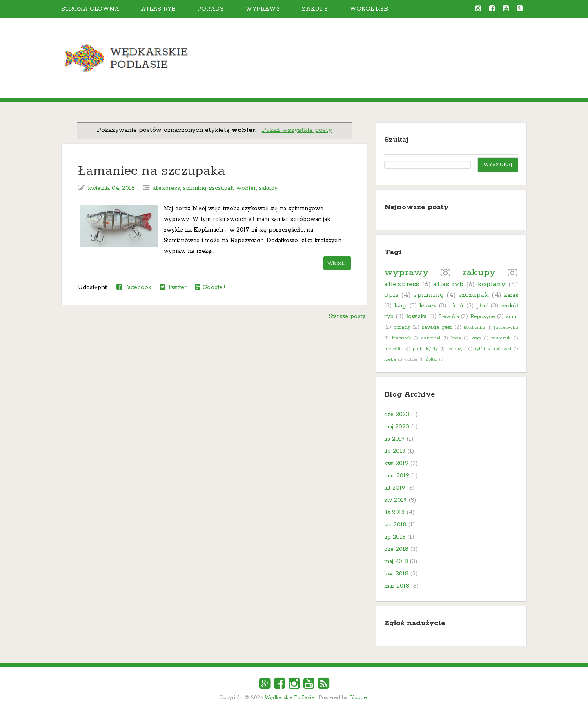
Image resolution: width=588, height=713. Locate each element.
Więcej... (337, 263)
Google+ (210, 287)
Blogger (359, 698)
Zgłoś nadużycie (415, 623)
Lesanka (449, 317)
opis (391, 295)
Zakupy (315, 9)
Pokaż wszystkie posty (297, 130)
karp (401, 306)
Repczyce (483, 317)
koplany (492, 284)
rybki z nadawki (493, 349)
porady (402, 327)
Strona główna (90, 9)
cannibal (431, 338)
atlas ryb (448, 284)
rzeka (390, 359)
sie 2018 (395, 525)
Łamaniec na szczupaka (151, 171)
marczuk (501, 338)
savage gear (437, 327)
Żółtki (431, 359)
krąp (476, 338)
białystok (401, 338)
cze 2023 (397, 414)
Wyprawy (263, 9)
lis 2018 (394, 512)
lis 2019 (394, 439)
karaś (511, 295)
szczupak (221, 188)
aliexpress (166, 188)
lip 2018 (395, 537)
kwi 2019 (396, 463)
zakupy (268, 188)
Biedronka (474, 328)
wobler (246, 188)
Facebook (134, 287)
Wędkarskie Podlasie (289, 698)
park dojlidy (425, 349)
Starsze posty (347, 316)
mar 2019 (397, 476)
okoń (456, 306)
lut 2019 (395, 488)
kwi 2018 (396, 574)
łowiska (416, 316)
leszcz (428, 306)
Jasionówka (506, 328)
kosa (456, 338)
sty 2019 (395, 500)
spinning (195, 188)
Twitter (173, 287)
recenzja (456, 349)
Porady (210, 9)
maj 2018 (396, 561)
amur (512, 317)
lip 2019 (395, 451)
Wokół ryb (369, 9)
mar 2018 (397, 586)
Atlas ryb (158, 9)
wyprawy (406, 273)
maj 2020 (397, 427)
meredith (394, 349)
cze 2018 (396, 549)
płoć (482, 306)
